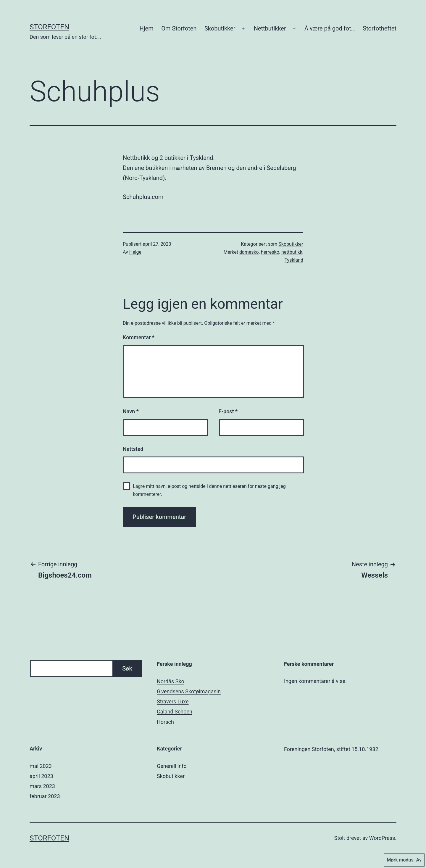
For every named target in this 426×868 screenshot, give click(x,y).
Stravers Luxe (173, 701)
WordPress (382, 838)
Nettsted (133, 449)
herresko (270, 252)
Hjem (147, 28)
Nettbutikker (270, 28)
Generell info (172, 766)
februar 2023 (45, 796)
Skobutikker (220, 28)
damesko (249, 252)
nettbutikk (292, 252)
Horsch (165, 722)
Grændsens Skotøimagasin (189, 691)
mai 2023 (41, 766)
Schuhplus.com (143, 197)
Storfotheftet (380, 28)
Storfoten (49, 27)
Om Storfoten (179, 28)
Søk (127, 668)
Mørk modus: (404, 860)
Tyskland (294, 260)
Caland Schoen (175, 712)
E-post (228, 411)
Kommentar (139, 337)
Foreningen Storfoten (309, 749)
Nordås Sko (171, 681)
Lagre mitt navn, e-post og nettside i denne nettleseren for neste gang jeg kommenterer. (209, 490)
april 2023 (41, 776)
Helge (135, 252)
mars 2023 (42, 786)
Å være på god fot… (330, 28)
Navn (131, 411)
